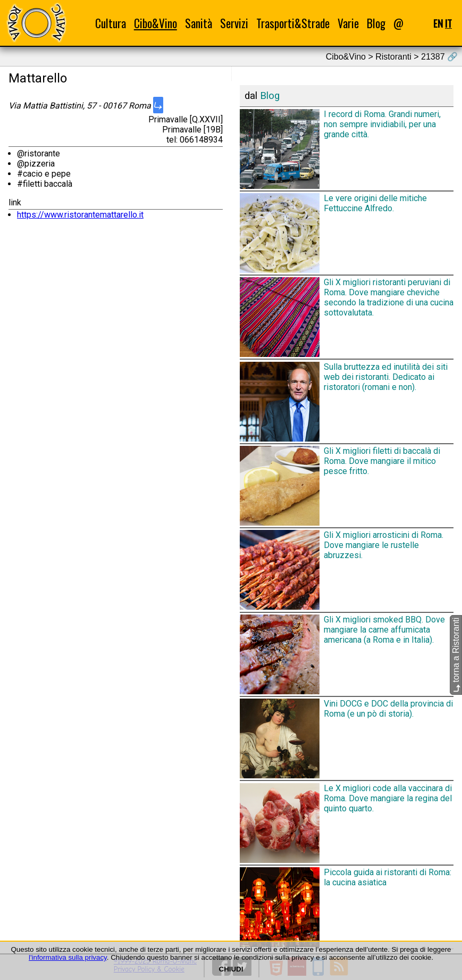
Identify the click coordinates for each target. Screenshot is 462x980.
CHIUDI (231, 969)
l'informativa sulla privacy (68, 957)
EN (438, 23)
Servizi (234, 23)
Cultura (111, 23)
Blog (376, 23)
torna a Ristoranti (456, 655)
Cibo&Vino (156, 23)
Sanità (199, 23)
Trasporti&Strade (293, 23)
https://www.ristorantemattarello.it (80, 215)
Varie (348, 23)
